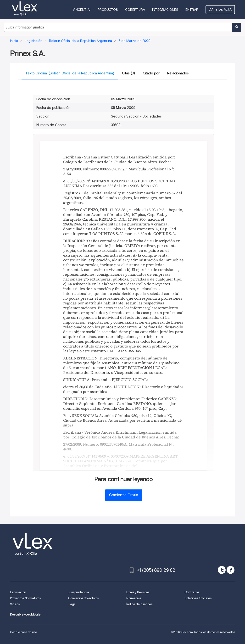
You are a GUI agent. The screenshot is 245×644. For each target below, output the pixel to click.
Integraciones (165, 10)
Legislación (18, 592)
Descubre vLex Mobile (25, 614)
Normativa (134, 598)
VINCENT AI (82, 10)
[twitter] (222, 570)
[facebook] (231, 570)
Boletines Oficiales (198, 598)
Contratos (192, 592)
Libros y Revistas (138, 592)
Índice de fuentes (139, 604)
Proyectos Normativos (25, 598)
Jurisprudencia (79, 592)
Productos (108, 10)
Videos (15, 604)
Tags (72, 604)
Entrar (192, 10)
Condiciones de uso (23, 632)
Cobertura (135, 10)
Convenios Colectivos (83, 598)
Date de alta (220, 9)
